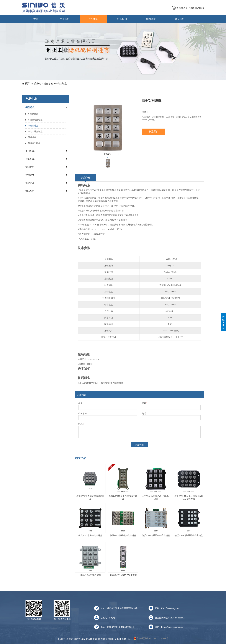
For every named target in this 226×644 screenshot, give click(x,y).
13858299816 (113, 627)
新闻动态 (151, 19)
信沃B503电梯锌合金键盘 (90, 535)
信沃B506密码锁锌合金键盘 (123, 535)
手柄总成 (30, 151)
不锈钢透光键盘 (35, 120)
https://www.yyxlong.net (172, 627)
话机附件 (30, 167)
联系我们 (180, 19)
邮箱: (145, 403)
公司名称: (83, 414)
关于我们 (65, 19)
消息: (81, 424)
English (200, 8)
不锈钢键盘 (33, 114)
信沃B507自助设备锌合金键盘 (156, 535)
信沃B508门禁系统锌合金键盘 (189, 535)
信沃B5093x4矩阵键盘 (90, 575)
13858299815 (127, 627)
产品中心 (93, 19)
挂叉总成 (30, 159)
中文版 (191, 8)
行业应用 (122, 19)
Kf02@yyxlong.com (170, 608)
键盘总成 (48, 83)
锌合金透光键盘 (35, 131)
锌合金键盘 (61, 83)
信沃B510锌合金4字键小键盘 (123, 575)
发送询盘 (139, 445)
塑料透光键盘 (34, 143)
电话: (144, 414)
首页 (36, 19)
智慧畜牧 (30, 175)
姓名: (81, 403)
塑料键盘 (32, 137)
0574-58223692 (177, 618)
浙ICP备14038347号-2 (120, 639)
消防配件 (30, 191)
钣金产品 (30, 183)
